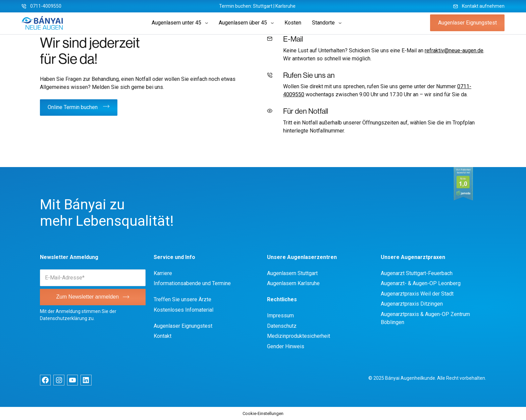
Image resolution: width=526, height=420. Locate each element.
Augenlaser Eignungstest (467, 23)
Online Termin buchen (73, 107)
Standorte (323, 23)
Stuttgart (263, 6)
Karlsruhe (285, 6)
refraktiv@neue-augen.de (454, 50)
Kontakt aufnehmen (483, 6)
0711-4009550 (46, 6)
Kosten (293, 23)
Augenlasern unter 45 (176, 23)
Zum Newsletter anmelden (87, 297)
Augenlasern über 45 (243, 23)
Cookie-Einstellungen (263, 413)
